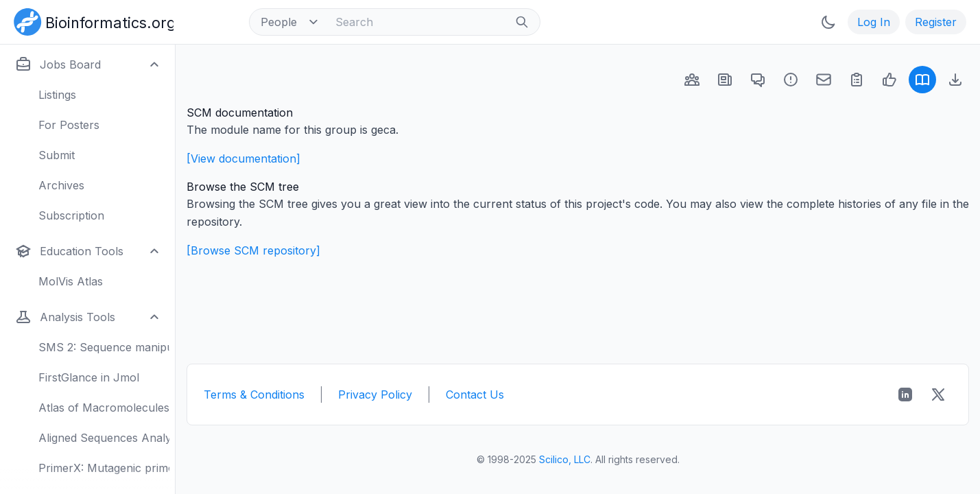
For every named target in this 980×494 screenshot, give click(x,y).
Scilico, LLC (565, 459)
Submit (57, 155)
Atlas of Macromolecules (104, 408)
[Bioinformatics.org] (91, 21)
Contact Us (475, 395)
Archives (61, 185)
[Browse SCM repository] (253, 250)
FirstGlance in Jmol (89, 377)
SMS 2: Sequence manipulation (104, 347)
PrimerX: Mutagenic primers (104, 468)
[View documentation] (243, 158)
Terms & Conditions (254, 395)
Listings (57, 95)
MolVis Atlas (71, 281)
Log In (874, 22)
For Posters (69, 125)
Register (936, 22)
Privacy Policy (375, 395)
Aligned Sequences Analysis (104, 438)
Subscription (71, 215)
